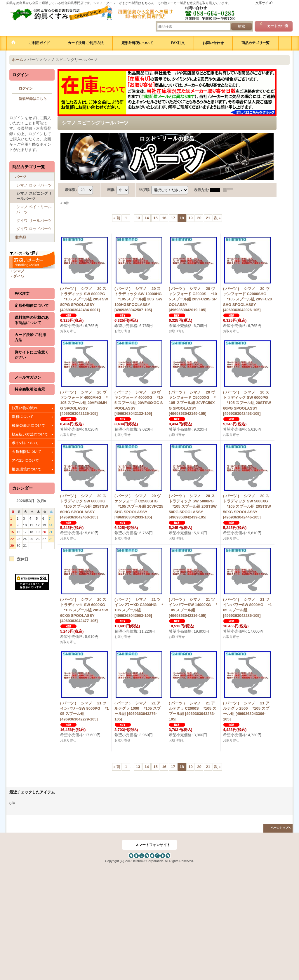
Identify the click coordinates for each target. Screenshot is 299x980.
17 (173, 218)
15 (155, 218)
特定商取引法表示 (30, 389)
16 (164, 218)
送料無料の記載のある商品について (32, 320)
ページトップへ (281, 828)
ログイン (26, 88)
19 (190, 218)
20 (199, 218)
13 (138, 218)
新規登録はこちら (33, 99)
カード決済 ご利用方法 (30, 337)
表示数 (71, 190)
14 (147, 218)
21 (208, 218)
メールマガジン (28, 377)
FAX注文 (22, 294)
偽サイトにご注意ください (32, 355)
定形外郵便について (32, 306)
